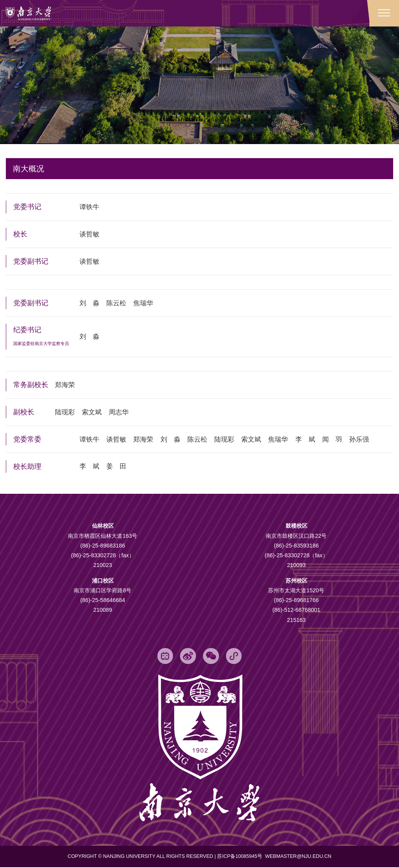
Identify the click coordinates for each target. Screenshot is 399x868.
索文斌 (94, 412)
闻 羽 (344, 439)
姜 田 (118, 466)
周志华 (122, 412)
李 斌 (316, 439)
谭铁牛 (90, 208)
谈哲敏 (90, 235)
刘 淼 (90, 303)
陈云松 (118, 303)
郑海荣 (65, 385)
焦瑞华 (147, 303)
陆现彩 (65, 412)
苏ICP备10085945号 (240, 857)
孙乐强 (373, 439)
